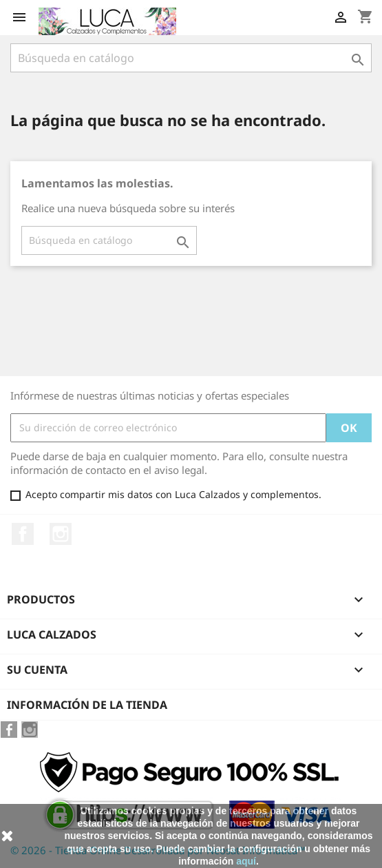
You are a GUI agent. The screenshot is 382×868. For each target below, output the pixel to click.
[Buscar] (191, 58)
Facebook (23, 534)
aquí (246, 861)
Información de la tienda (87, 705)
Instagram (61, 534)
